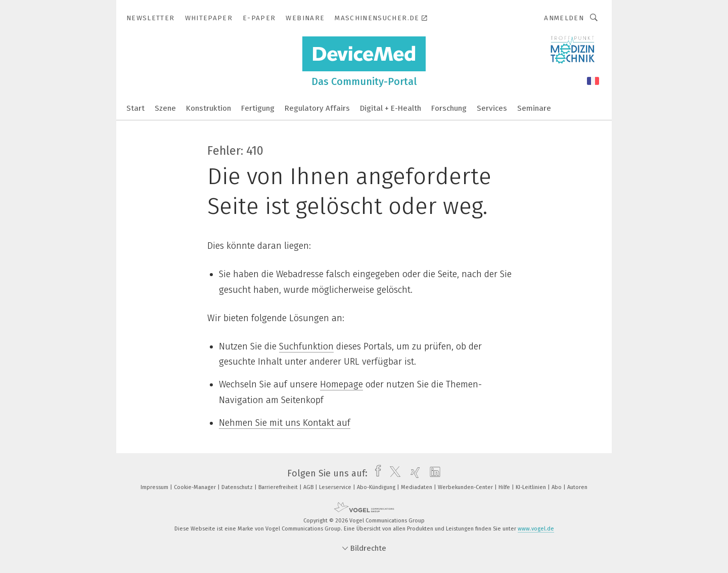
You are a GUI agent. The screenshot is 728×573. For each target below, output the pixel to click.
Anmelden (564, 18)
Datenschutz (238, 487)
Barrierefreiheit (279, 487)
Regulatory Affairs (317, 108)
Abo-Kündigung (377, 487)
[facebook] (375, 473)
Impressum (155, 487)
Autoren (577, 487)
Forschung (449, 108)
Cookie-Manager (196, 487)
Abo (557, 487)
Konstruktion (209, 108)
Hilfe (505, 487)
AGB (309, 487)
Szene (165, 108)
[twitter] (393, 473)
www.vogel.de (536, 529)
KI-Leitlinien (532, 487)
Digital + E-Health (391, 108)
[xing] (413, 473)
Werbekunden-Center (466, 487)
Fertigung (258, 108)
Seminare (534, 108)
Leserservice (336, 487)
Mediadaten (417, 487)
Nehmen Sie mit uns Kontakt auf (285, 423)
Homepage (342, 384)
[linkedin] (433, 473)
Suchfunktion (306, 346)
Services (492, 108)
